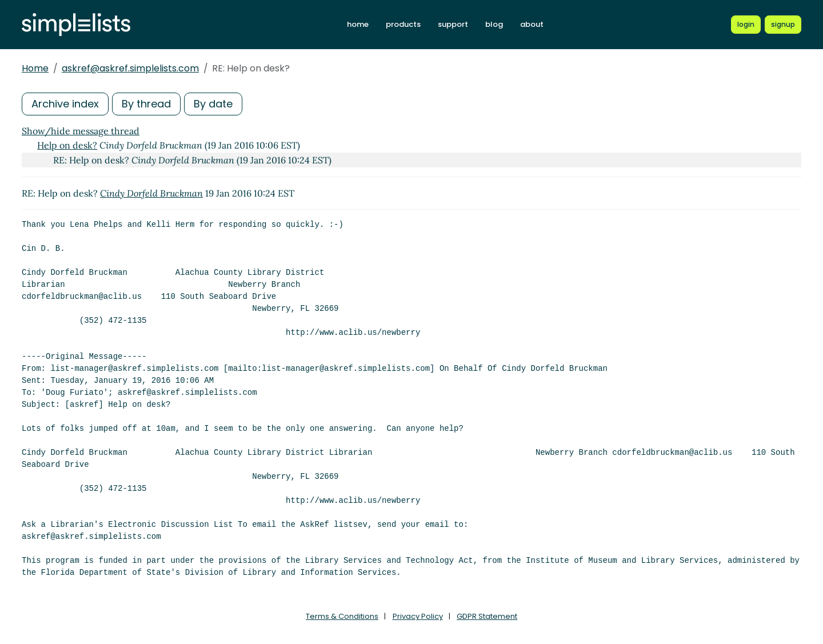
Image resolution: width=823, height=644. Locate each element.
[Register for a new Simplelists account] (783, 25)
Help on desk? (67, 145)
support (453, 24)
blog (494, 24)
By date (213, 104)
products (403, 24)
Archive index (65, 104)
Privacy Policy (418, 616)
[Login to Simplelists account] (746, 25)
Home (35, 68)
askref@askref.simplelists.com (130, 68)
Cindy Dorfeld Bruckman (151, 193)
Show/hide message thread (81, 131)
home (358, 24)
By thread (146, 104)
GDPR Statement (487, 616)
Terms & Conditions (342, 616)
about (532, 24)
